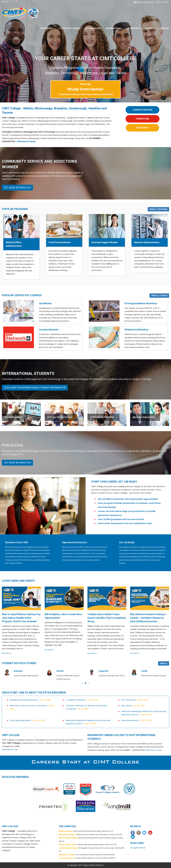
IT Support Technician (75, 700)
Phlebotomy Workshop (136, 330)
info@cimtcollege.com (145, 2)
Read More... (7, 653)
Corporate (134, 28)
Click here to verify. (26, 141)
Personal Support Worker (105, 242)
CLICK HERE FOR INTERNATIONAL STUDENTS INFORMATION (35, 388)
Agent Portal (138, 848)
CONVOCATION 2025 (142, 110)
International (114, 28)
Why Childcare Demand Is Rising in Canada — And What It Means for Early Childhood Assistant (148, 618)
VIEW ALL (164, 663)
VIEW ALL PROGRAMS (158, 209)
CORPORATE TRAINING (102, 417)
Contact (164, 28)
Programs (47, 28)
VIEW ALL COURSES (159, 296)
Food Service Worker (60, 242)
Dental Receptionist (130, 720)
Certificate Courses (70, 28)
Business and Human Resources (24, 700)
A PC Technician (128, 700)
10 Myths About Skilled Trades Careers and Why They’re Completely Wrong (107, 618)
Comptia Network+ (49, 330)
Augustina (104, 671)
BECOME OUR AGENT (144, 417)
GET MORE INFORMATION (17, 188)
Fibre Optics (127, 706)
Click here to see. (10, 749)
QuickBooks (45, 303)
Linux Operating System (21, 720)
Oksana (60, 671)
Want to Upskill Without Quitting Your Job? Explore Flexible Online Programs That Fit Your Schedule (21, 618)
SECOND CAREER (13, 417)
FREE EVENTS (142, 128)
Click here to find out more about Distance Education (86, 94)
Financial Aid (93, 28)
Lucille (144, 671)
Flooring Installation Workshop (141, 303)
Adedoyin (18, 671)
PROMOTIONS (143, 119)
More (150, 28)
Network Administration (147, 242)
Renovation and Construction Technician (28, 706)
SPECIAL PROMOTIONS (59, 417)
